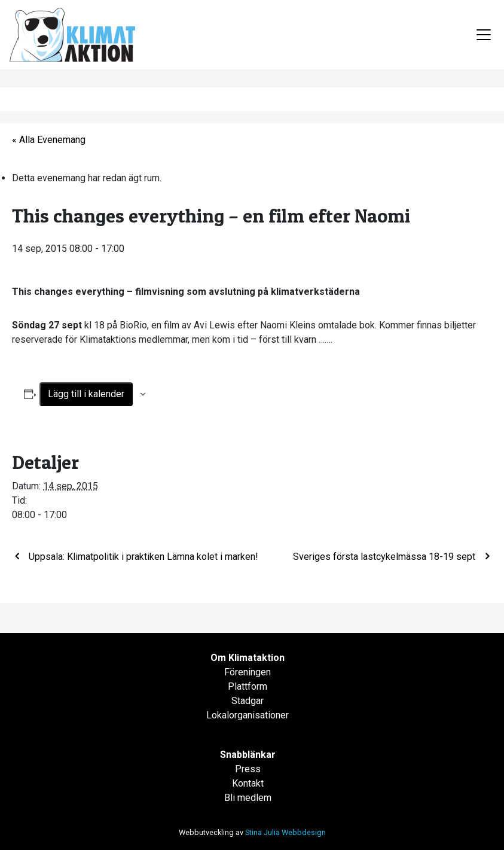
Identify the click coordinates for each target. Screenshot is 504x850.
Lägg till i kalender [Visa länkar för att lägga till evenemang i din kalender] (86, 394)
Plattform (248, 686)
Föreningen (248, 672)
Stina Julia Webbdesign (285, 832)
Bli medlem (248, 798)
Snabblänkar (248, 755)
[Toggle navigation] (484, 35)
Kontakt (248, 783)
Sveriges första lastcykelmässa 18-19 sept (385, 557)
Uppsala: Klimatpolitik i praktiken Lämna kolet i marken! (142, 557)
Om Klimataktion (248, 658)
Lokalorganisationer (248, 715)
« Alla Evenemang (49, 140)
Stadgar (248, 701)
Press (248, 769)
